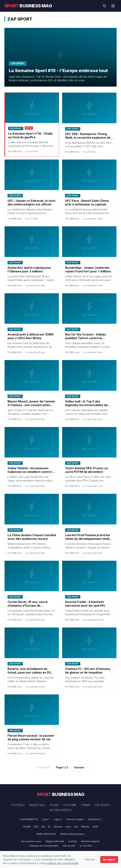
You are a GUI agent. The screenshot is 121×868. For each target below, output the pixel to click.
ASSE (95, 827)
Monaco (58, 827)
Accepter (109, 859)
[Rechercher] (104, 6)
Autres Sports (61, 810)
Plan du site (69, 846)
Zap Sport (102, 805)
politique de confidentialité (63, 863)
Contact (73, 841)
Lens (68, 827)
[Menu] (113, 6)
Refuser (90, 859)
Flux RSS (86, 846)
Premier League (75, 819)
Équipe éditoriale (55, 841)
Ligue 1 (46, 819)
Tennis (86, 805)
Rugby (55, 805)
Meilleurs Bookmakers (72, 834)
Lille (76, 827)
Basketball (38, 805)
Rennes (85, 827)
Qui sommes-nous (31, 841)
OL (49, 827)
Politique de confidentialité (44, 846)
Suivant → (81, 767)
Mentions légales (91, 841)
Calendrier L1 (95, 819)
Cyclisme (70, 805)
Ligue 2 (58, 819)
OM (43, 827)
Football (18, 805)
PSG (36, 827)
